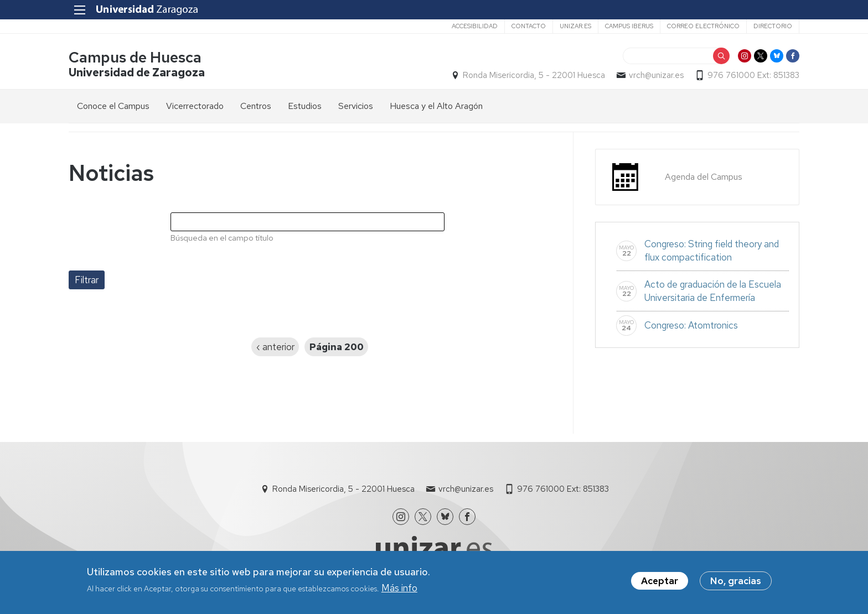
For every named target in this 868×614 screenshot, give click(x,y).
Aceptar (660, 581)
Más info (399, 589)
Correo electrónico (703, 26)
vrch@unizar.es (656, 75)
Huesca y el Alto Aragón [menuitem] (436, 106)
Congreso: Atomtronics (691, 325)
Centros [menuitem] (256, 106)
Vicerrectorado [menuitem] (195, 106)
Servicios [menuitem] (356, 106)
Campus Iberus (629, 26)
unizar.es (575, 26)
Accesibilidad (475, 26)
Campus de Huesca (135, 57)
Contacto (529, 26)
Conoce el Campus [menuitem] (113, 106)
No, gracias (736, 581)
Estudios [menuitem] (305, 106)
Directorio (773, 26)
